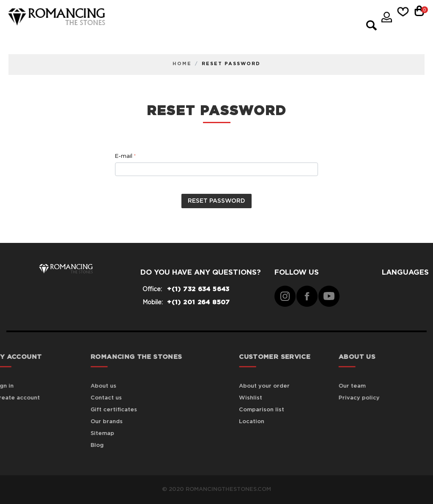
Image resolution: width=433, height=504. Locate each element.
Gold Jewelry (252, 16)
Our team (362, 386)
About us (82, 386)
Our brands (85, 422)
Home (182, 64)
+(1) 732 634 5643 (198, 289)
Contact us (85, 398)
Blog (75, 445)
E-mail (124, 156)
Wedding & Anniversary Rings (166, 38)
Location (269, 422)
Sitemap (81, 434)
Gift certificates (92, 410)
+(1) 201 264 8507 (198, 302)
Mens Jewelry (137, 27)
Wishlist (267, 398)
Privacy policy (369, 398)
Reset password (216, 201)
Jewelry (305, 16)
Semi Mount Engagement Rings (230, 27)
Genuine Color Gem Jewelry (163, 16)
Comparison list (278, 410)
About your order (281, 386)
